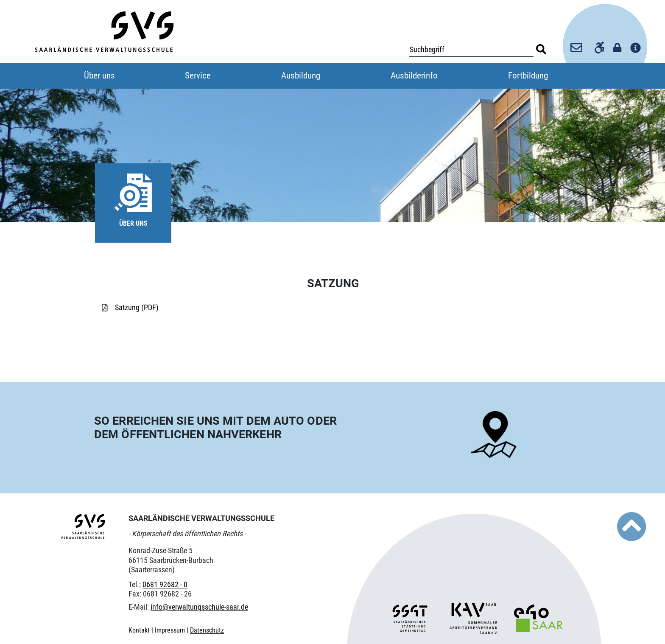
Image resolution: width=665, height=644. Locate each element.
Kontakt (140, 630)
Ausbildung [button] (301, 76)
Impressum (171, 630)
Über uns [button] (99, 76)
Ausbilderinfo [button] (414, 76)
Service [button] (198, 76)
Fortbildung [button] (528, 76)
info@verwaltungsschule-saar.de (199, 607)
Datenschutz (207, 630)
